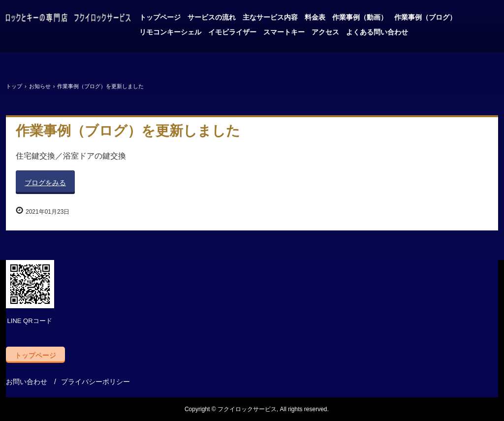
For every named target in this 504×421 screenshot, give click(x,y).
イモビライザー (232, 32)
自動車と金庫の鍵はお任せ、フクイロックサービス (68, 19)
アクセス (325, 32)
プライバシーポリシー (95, 382)
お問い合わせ (27, 382)
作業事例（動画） (360, 17)
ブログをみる (45, 183)
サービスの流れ (212, 17)
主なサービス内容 (270, 17)
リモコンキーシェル (170, 32)
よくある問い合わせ (377, 32)
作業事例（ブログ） (425, 17)
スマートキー (284, 32)
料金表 (315, 17)
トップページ (160, 17)
